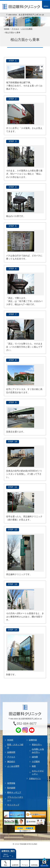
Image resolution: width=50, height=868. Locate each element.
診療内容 (33, 740)
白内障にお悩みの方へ (38, 751)
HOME (10, 740)
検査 (34, 766)
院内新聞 (11, 788)
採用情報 (11, 783)
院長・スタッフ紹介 (15, 746)
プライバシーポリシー (15, 799)
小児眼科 (36, 761)
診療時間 (11, 752)
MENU (46, 6)
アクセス (11, 757)
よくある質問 (13, 766)
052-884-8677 (27, 723)
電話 (6, 865)
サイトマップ (13, 805)
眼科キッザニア (14, 792)
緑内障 (35, 757)
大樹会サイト (35, 778)
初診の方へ (37, 745)
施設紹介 (11, 761)
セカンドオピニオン (38, 772)
